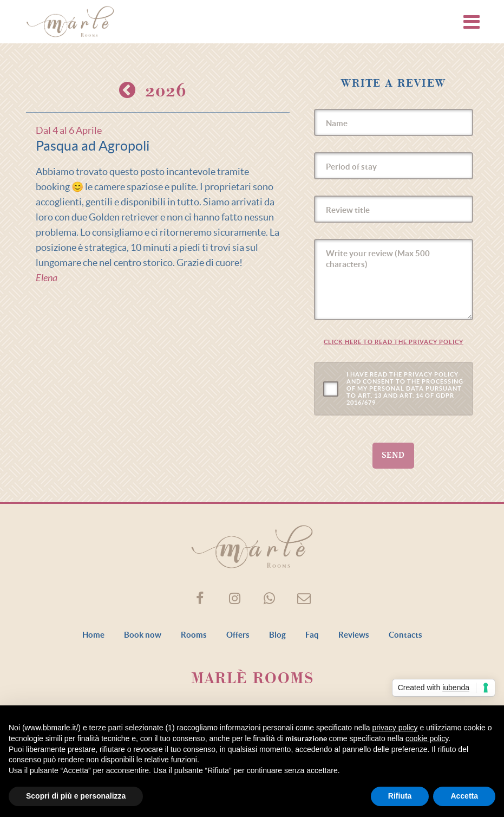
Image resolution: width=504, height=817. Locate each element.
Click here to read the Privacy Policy (394, 342)
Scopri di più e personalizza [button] (76, 796)
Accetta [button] (464, 796)
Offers (238, 635)
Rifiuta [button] (400, 796)
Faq (312, 635)
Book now (143, 635)
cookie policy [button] (427, 738)
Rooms (194, 635)
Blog (277, 635)
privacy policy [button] (395, 728)
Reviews (354, 635)
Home (93, 635)
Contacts (405, 635)
